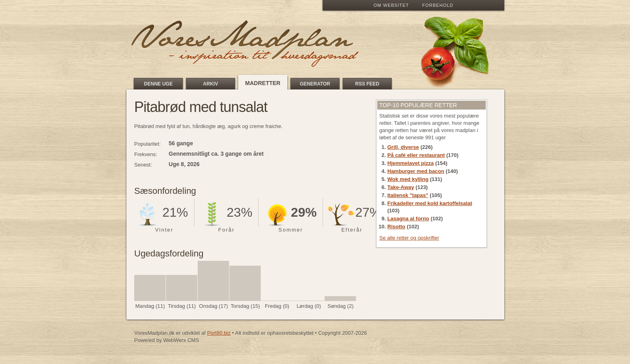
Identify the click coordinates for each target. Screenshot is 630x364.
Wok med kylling (408, 179)
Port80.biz (219, 333)
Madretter (263, 83)
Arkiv (210, 84)
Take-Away (401, 187)
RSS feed (367, 84)
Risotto (396, 227)
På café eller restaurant (416, 155)
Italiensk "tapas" (408, 195)
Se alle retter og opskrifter (409, 238)
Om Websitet (391, 5)
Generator (315, 84)
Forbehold (438, 5)
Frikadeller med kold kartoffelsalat (430, 203)
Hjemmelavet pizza (411, 163)
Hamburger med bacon (416, 171)
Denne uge (158, 84)
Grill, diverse (403, 147)
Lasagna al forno (408, 219)
